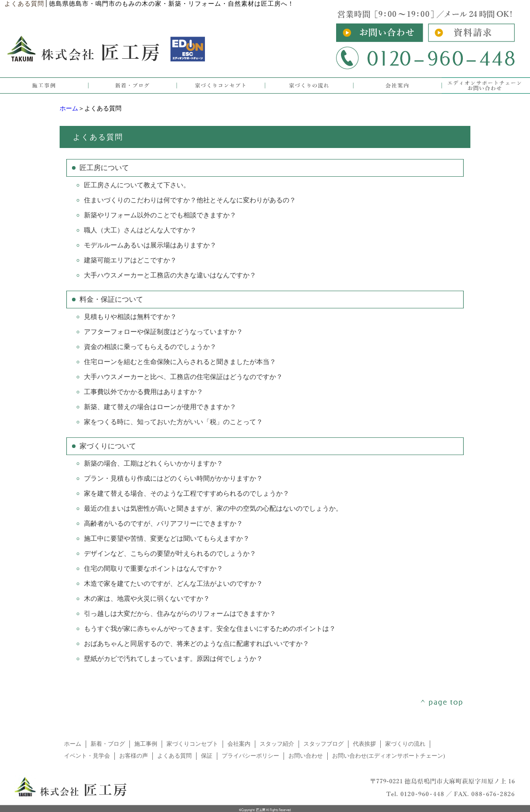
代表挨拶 (364, 744)
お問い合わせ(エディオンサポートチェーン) (389, 756)
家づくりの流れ (405, 744)
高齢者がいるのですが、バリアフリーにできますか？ (163, 524)
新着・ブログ (108, 744)
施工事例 (146, 744)
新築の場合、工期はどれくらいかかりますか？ (153, 463)
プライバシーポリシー (250, 756)
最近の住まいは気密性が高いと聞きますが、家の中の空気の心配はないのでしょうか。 (213, 508)
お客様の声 (134, 756)
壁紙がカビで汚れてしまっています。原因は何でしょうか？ (173, 659)
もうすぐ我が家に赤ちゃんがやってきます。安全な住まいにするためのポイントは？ (210, 629)
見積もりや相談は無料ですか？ (130, 317)
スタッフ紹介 (277, 744)
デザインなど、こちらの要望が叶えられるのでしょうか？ (170, 554)
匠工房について (104, 168)
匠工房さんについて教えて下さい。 (137, 185)
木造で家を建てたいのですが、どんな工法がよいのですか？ (173, 584)
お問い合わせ (306, 756)
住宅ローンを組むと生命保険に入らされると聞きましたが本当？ (180, 362)
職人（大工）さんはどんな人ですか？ (140, 230)
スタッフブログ (324, 744)
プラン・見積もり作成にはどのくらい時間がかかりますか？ (173, 478)
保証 (207, 756)
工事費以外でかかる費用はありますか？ (144, 392)
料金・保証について (111, 299)
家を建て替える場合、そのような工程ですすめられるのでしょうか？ (187, 493)
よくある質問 (174, 756)
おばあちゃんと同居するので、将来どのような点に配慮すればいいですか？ (197, 644)
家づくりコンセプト (192, 744)
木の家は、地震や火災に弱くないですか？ (147, 599)
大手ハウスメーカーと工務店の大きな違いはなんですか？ (170, 275)
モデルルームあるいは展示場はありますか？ (150, 245)
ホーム (69, 108)
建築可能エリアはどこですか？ (130, 260)
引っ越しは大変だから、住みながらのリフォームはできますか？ (180, 614)
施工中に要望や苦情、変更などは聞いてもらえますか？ (167, 539)
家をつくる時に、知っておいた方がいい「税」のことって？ (173, 422)
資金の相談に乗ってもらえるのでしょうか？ (150, 347)
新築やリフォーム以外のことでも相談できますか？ (160, 215)
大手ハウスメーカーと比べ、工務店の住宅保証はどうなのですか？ (183, 377)
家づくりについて (108, 446)
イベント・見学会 (87, 756)
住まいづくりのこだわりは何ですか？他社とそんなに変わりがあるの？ (190, 200)
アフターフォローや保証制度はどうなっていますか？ (163, 332)
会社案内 (239, 744)
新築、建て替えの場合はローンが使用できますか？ (160, 407)
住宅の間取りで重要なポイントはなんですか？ (153, 569)
